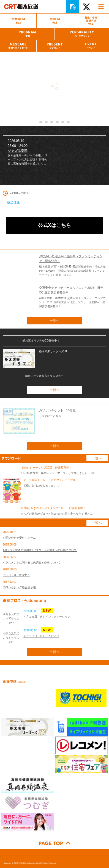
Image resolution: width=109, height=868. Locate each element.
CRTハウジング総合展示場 (19, 587)
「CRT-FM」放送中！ (16, 575)
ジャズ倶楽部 (18, 151)
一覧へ (54, 321)
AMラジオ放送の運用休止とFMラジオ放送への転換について (40, 550)
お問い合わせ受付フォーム (19, 538)
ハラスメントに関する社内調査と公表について (32, 563)
